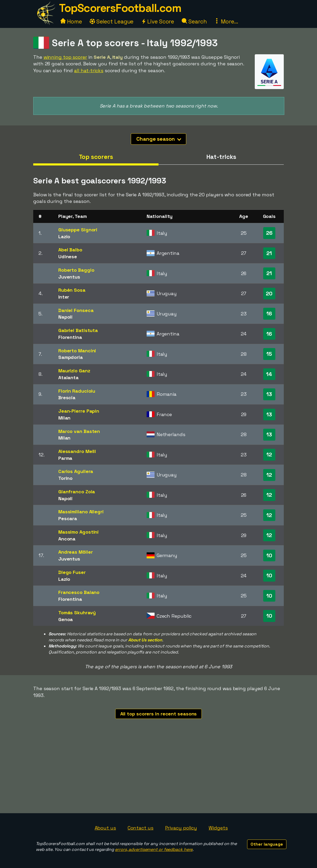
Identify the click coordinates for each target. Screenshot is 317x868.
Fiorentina (70, 337)
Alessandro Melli (77, 451)
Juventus (69, 277)
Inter (64, 297)
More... (226, 21)
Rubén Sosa (72, 290)
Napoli (65, 317)
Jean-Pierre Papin (79, 411)
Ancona (67, 539)
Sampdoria (71, 357)
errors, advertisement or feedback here (154, 849)
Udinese (68, 257)
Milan (64, 418)
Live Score (158, 21)
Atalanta (68, 377)
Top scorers (96, 157)
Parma (65, 458)
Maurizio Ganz (74, 371)
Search (194, 21)
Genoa (66, 619)
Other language (267, 844)
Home (71, 21)
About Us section (145, 640)
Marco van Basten (79, 431)
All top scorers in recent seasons (159, 714)
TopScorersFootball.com (120, 8)
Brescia (67, 398)
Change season (159, 139)
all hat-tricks (89, 70)
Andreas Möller (76, 552)
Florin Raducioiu (77, 391)
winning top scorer (65, 57)
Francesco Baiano (79, 592)
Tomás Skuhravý (77, 613)
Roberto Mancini (77, 351)
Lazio (64, 236)
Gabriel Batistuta (78, 330)
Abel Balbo (70, 250)
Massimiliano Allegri (81, 512)
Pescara (68, 518)
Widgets (218, 828)
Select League (112, 21)
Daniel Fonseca (76, 310)
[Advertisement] (158, 774)
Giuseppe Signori (78, 230)
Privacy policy (181, 828)
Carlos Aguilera (76, 471)
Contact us (141, 828)
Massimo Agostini (78, 532)
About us (105, 828)
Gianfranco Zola (77, 492)
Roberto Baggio (76, 270)
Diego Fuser (72, 572)
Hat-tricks (221, 157)
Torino (65, 478)
